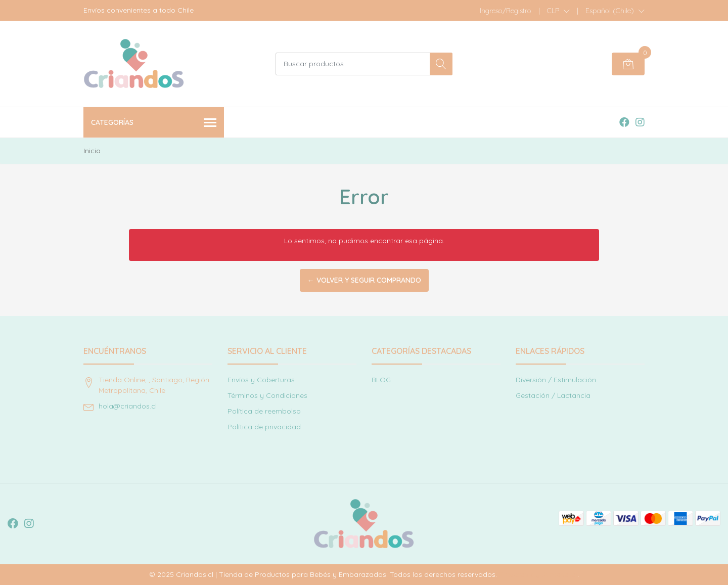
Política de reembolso (264, 411)
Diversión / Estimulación (556, 380)
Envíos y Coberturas (261, 380)
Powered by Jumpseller (538, 574)
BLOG (381, 380)
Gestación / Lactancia (553, 395)
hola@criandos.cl (128, 406)
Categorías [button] (154, 123)
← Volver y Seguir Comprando (364, 280)
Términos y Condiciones (267, 395)
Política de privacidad (264, 427)
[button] (558, 11)
